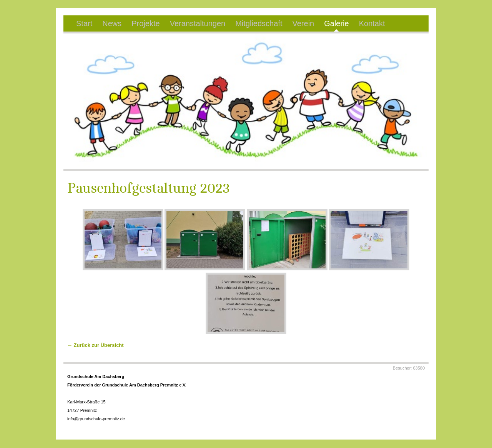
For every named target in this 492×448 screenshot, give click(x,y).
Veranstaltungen (198, 23)
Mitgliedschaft (259, 23)
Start (84, 23)
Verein (303, 23)
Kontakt (372, 23)
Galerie (336, 23)
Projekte (145, 23)
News (112, 23)
